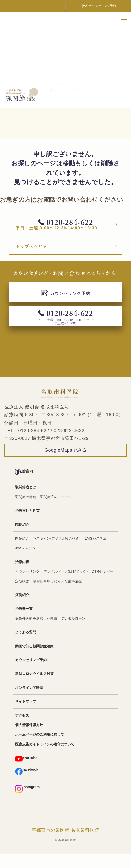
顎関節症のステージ (56, 511)
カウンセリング (27, 585)
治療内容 (22, 576)
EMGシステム (96, 552)
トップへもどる (39, 259)
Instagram (28, 803)
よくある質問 (26, 646)
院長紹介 (22, 538)
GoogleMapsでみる (65, 464)
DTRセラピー (102, 585)
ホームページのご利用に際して (40, 748)
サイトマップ (26, 715)
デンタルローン (73, 632)
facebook (27, 785)
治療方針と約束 (27, 525)
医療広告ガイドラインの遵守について (45, 758)
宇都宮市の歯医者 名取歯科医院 (65, 844)
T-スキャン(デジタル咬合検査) (57, 552)
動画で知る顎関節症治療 (34, 660)
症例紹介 (22, 609)
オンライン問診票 (29, 701)
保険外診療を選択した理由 (36, 632)
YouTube (26, 773)
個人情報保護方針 (29, 739)
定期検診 (22, 595)
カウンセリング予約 (31, 674)
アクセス (22, 729)
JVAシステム (25, 562)
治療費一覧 (24, 623)
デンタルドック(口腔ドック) (66, 585)
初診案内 (24, 486)
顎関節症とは (26, 501)
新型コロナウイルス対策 (34, 688)
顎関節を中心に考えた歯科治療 (58, 595)
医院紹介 (22, 552)
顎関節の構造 (26, 511)
